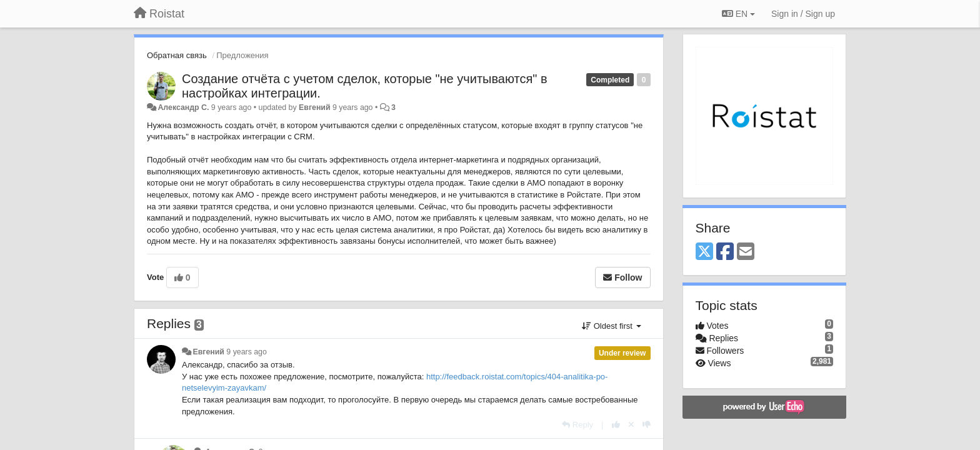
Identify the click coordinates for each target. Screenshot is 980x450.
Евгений (314, 107)
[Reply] (577, 425)
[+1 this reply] (616, 425)
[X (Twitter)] (704, 252)
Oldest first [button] (611, 326)
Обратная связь (177, 55)
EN (738, 14)
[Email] (746, 252)
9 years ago (247, 352)
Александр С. (183, 107)
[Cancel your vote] (631, 425)
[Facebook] (725, 252)
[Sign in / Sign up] (803, 14)
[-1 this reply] (647, 425)
